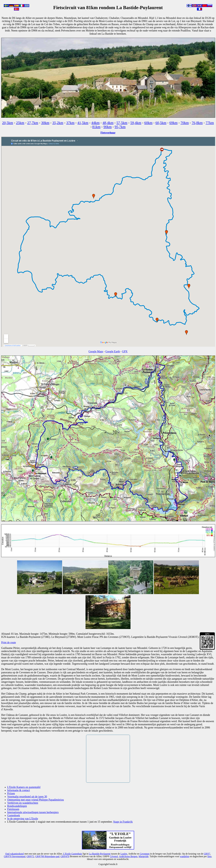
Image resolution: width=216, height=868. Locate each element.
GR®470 (65, 856)
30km (45, 123)
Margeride (144, 856)
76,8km (197, 123)
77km (210, 123)
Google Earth (113, 351)
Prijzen (11, 793)
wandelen (185, 856)
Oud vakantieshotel (15, 854)
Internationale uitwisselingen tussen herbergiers (33, 812)
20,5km (8, 123)
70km (185, 123)
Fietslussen (13, 809)
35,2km (58, 123)
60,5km (161, 123)
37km (70, 123)
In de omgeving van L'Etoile (23, 819)
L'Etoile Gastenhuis (73, 854)
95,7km (120, 127)
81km (96, 127)
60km (148, 123)
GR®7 (207, 854)
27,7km (33, 123)
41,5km (83, 123)
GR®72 (30, 856)
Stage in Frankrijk (123, 822)
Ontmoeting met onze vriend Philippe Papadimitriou (35, 800)
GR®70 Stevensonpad (15, 856)
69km (173, 123)
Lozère (124, 854)
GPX (125, 351)
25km (20, 123)
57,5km (122, 123)
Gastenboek (14, 815)
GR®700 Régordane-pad (47, 856)
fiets (210, 856)
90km (108, 127)
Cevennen (145, 854)
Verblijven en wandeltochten (23, 803)
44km (95, 123)
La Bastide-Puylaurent (100, 854)
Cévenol (114, 856)
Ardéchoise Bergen (128, 856)
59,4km (136, 123)
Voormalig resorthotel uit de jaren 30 (27, 797)
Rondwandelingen (17, 806)
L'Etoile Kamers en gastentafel (24, 787)
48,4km (108, 123)
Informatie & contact (19, 790)
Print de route (9, 642)
